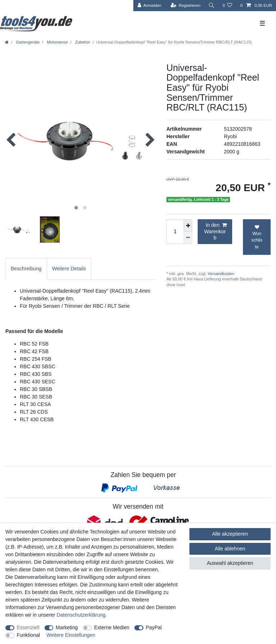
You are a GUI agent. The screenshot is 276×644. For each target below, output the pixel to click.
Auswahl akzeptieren (230, 563)
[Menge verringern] (188, 238)
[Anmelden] (149, 6)
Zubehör (82, 42)
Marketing (67, 627)
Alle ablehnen (230, 549)
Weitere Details (69, 269)
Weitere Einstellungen (71, 635)
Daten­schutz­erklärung (81, 615)
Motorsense (57, 42)
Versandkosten (220, 274)
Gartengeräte (27, 42)
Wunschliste (257, 237)
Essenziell (28, 627)
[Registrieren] (185, 6)
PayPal (154, 627)
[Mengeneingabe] (175, 232)
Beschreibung (26, 269)
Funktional (29, 635)
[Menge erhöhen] (188, 226)
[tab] (26, 269)
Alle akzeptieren (230, 534)
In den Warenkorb (215, 231)
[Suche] (211, 6)
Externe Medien (112, 627)
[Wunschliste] (227, 6)
